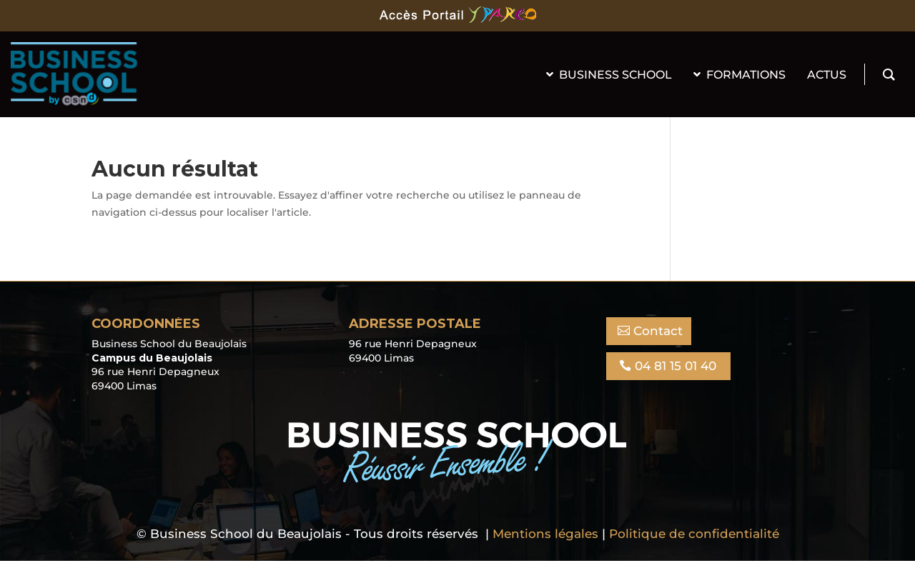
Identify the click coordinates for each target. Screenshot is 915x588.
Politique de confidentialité (694, 534)
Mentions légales (545, 534)
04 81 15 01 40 (676, 366)
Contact (658, 331)
